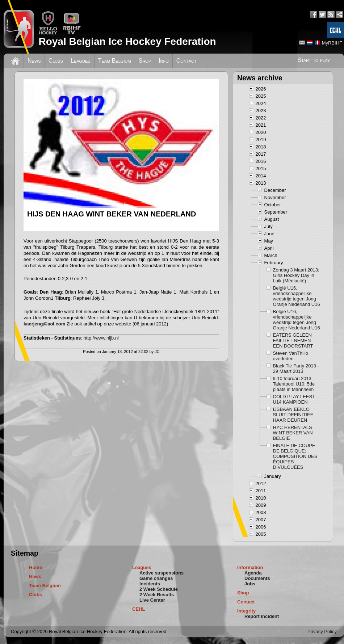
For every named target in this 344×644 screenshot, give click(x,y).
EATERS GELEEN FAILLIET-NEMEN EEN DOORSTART (293, 340)
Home (35, 567)
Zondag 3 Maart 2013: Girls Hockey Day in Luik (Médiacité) (296, 275)
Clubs (56, 61)
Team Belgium (115, 61)
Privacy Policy (322, 632)
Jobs (250, 584)
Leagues (81, 61)
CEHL (139, 609)
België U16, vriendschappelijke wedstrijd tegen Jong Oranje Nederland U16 (297, 296)
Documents (257, 578)
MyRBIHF (332, 43)
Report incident (262, 616)
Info (164, 61)
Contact (186, 61)
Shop (145, 61)
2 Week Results (157, 595)
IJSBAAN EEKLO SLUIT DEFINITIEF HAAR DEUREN (293, 415)
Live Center (152, 600)
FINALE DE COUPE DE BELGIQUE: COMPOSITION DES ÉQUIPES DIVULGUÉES (295, 456)
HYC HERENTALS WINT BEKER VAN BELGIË (293, 433)
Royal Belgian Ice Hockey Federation (127, 41)
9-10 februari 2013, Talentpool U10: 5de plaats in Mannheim (294, 384)
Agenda (253, 573)
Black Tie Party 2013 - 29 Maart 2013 (296, 369)
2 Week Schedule (159, 589)
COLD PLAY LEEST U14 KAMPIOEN (294, 399)
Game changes (156, 578)
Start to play (314, 60)
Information (250, 567)
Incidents (150, 584)
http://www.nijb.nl (101, 338)
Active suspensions (161, 573)
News (34, 61)
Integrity (246, 611)
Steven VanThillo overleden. (291, 356)
